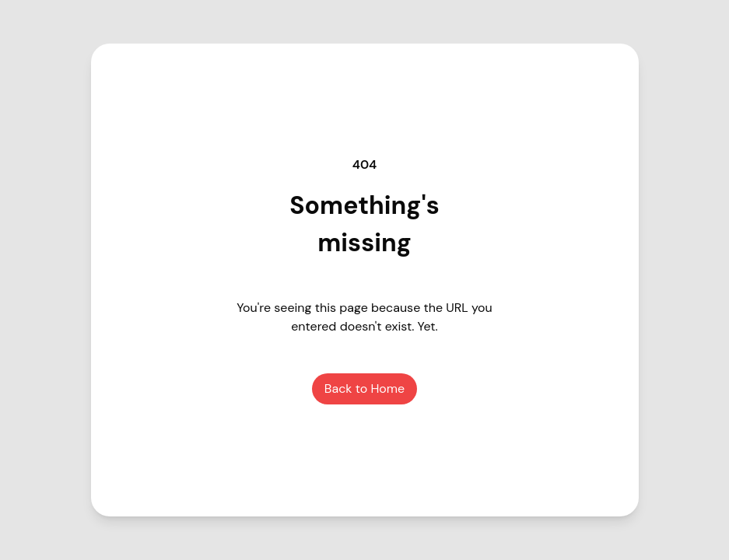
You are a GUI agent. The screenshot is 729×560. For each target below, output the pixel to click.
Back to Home (364, 388)
